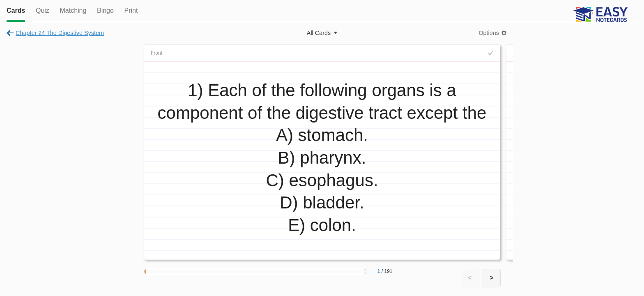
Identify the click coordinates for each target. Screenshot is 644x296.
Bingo (105, 10)
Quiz (43, 10)
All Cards (319, 33)
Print (131, 10)
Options (489, 33)
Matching (73, 10)
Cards (16, 10)
